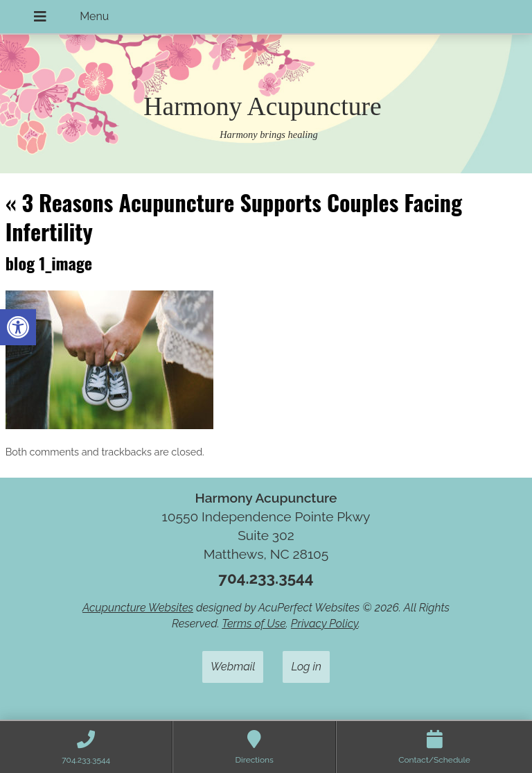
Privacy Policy (325, 624)
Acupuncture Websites (138, 608)
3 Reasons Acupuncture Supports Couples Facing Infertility (234, 217)
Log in (306, 667)
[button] (18, 327)
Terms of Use (254, 624)
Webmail (233, 667)
